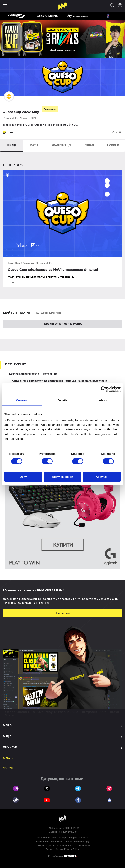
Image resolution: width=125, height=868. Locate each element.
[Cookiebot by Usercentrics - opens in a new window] (104, 389)
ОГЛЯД (11, 145)
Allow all (102, 477)
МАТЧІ (34, 145)
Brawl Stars (14, 263)
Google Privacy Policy (68, 849)
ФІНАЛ (89, 145)
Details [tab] (62, 400)
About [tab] (103, 400)
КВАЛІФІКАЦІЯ (61, 145)
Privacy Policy (42, 845)
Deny (23, 477)
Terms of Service (60, 845)
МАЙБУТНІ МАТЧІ (17, 313)
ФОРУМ (8, 768)
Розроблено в (62, 856)
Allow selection (62, 477)
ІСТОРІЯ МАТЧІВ (48, 313)
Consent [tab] (22, 400)
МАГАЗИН (9, 758)
